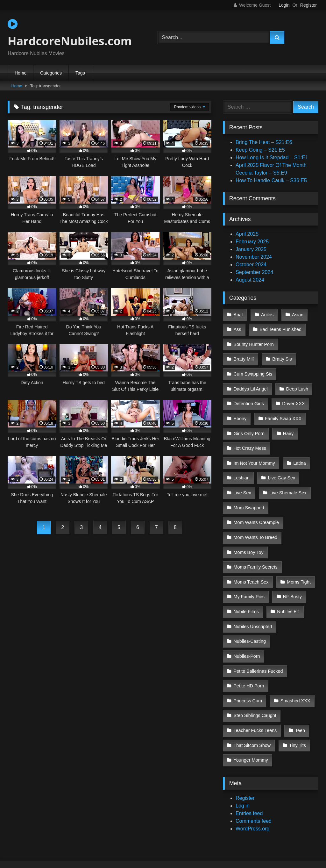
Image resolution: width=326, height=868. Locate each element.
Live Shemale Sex (287, 476)
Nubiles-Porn (297, 611)
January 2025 (251, 249)
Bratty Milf (244, 355)
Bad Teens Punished (280, 328)
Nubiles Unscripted (253, 597)
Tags (80, 73)
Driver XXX (292, 395)
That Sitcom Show (252, 692)
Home (21, 73)
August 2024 (250, 280)
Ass (237, 328)
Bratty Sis (281, 355)
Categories (51, 73)
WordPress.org (252, 773)
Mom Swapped (249, 489)
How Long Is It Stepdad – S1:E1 (272, 158)
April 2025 (247, 234)
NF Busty (291, 570)
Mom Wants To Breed (255, 516)
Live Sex (242, 476)
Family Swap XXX (282, 408)
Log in (243, 750)
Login (284, 5)
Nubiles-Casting (250, 611)
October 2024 (251, 265)
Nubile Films (246, 584)
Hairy (287, 422)
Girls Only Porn (249, 422)
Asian (296, 314)
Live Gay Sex (280, 463)
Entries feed (249, 757)
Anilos (266, 314)
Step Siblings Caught (255, 664)
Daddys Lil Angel (250, 382)
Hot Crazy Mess (250, 435)
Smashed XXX (248, 651)
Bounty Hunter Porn (253, 341)
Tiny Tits (297, 692)
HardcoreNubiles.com (70, 33)
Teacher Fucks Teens (255, 678)
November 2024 (254, 257)
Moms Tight (298, 557)
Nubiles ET (287, 584)
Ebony (240, 408)
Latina (298, 449)
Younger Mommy (251, 705)
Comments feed (254, 765)
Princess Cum (296, 637)
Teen (299, 678)
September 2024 (254, 272)
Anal (238, 314)
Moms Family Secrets (255, 543)
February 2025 (252, 242)
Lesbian (241, 463)
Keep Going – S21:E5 (260, 150)
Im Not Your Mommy (254, 449)
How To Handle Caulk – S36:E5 (271, 180)
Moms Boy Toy (248, 530)
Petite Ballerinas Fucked (258, 624)
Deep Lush (296, 382)
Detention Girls (248, 395)
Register (308, 5)
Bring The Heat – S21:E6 (264, 142)
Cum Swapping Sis (253, 368)
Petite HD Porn (249, 637)
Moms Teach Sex (251, 557)
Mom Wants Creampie (256, 503)
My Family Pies (249, 570)
